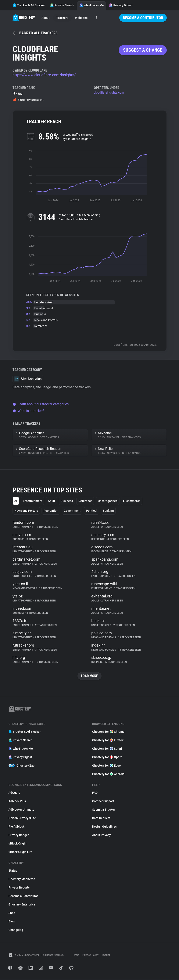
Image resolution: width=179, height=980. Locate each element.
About (46, 18)
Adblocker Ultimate (21, 810)
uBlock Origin (17, 844)
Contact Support (103, 802)
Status (13, 871)
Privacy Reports (19, 888)
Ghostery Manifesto (22, 879)
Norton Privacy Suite (22, 818)
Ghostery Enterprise (22, 905)
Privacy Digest (121, 5)
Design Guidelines (104, 827)
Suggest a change (143, 50)
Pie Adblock (16, 827)
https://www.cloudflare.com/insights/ (44, 75)
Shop (12, 913)
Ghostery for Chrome (108, 732)
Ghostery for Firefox (108, 741)
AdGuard (14, 793)
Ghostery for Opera (107, 757)
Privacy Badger (19, 835)
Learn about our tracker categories (41, 404)
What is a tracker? (28, 411)
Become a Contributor (143, 18)
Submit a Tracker (104, 810)
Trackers (62, 18)
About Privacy (101, 835)
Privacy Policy (90, 955)
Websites (81, 18)
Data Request (101, 818)
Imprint (106, 955)
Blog (12, 922)
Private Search (62, 5)
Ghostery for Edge (106, 766)
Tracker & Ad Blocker (29, 5)
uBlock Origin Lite (20, 852)
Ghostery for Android (108, 774)
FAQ (95, 793)
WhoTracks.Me (92, 5)
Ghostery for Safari (107, 749)
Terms (76, 955)
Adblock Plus (17, 802)
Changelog (16, 930)
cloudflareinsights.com (109, 93)
